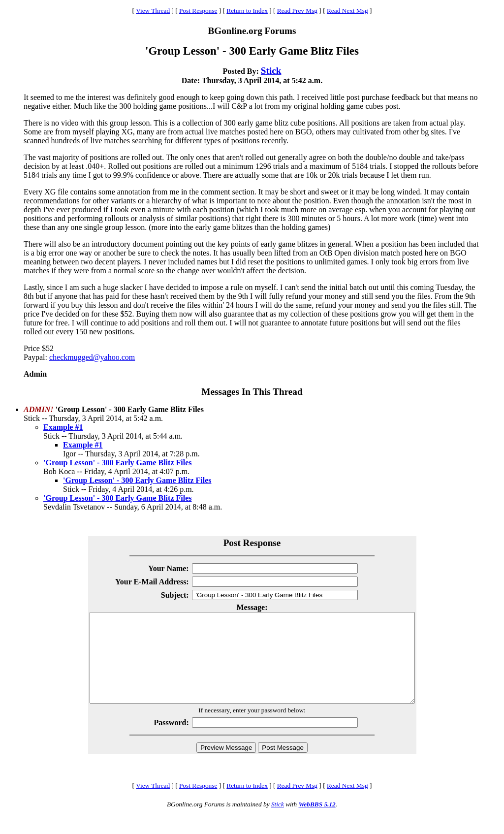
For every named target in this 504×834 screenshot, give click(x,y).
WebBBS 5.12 (317, 822)
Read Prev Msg (297, 11)
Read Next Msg (347, 11)
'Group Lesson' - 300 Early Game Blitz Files (117, 463)
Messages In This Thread (252, 392)
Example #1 (63, 427)
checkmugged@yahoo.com (92, 357)
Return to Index (247, 11)
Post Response (198, 11)
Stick (271, 71)
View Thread (153, 11)
